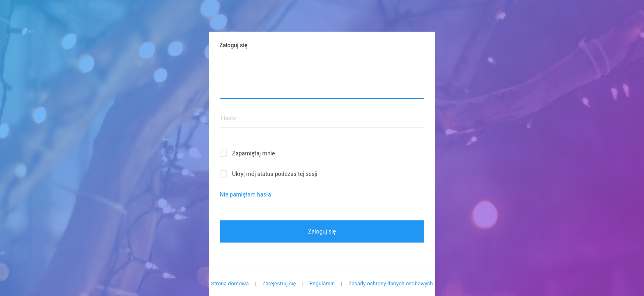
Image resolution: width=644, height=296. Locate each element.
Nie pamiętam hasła (245, 194)
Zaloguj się (322, 231)
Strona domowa (230, 283)
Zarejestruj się (279, 283)
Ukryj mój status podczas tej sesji (275, 174)
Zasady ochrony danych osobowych (391, 283)
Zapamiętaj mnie (253, 153)
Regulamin (322, 283)
